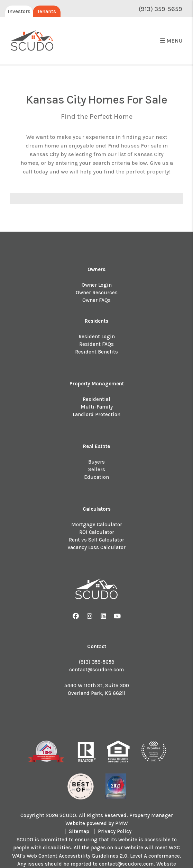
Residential (96, 399)
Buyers (96, 462)
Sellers (97, 469)
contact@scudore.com (96, 670)
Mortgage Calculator (97, 525)
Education (96, 477)
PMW (122, 823)
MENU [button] (171, 41)
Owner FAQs (96, 300)
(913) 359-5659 (160, 9)
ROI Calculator (97, 532)
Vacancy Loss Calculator (96, 547)
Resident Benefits (96, 352)
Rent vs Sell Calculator (96, 540)
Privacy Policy (115, 831)
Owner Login (97, 285)
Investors (19, 11)
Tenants (47, 11)
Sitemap (79, 831)
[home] (32, 41)
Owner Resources (97, 293)
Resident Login (97, 337)
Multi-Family (97, 407)
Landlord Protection (96, 414)
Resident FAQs (96, 344)
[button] (76, 616)
